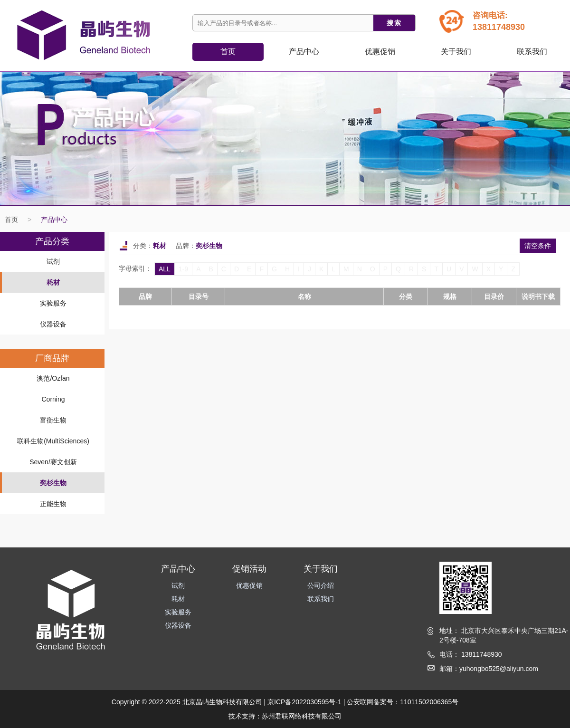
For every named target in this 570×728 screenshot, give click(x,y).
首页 (228, 52)
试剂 (53, 261)
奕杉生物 (53, 483)
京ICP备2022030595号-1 (304, 702)
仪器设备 (53, 324)
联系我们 (532, 52)
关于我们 (456, 52)
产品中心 (54, 220)
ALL (165, 269)
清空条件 (538, 246)
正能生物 (53, 504)
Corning (53, 399)
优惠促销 (380, 52)
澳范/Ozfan (53, 378)
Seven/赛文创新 (53, 462)
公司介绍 (321, 585)
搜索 (394, 23)
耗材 (53, 282)
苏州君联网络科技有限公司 (302, 716)
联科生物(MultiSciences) (53, 441)
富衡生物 (53, 420)
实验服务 (53, 303)
